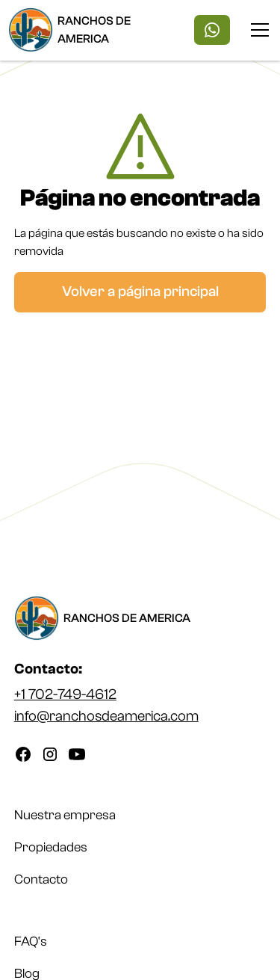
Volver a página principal (140, 292)
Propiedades (51, 847)
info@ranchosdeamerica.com (106, 716)
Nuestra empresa (65, 815)
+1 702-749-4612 (65, 694)
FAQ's (31, 942)
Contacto (41, 879)
